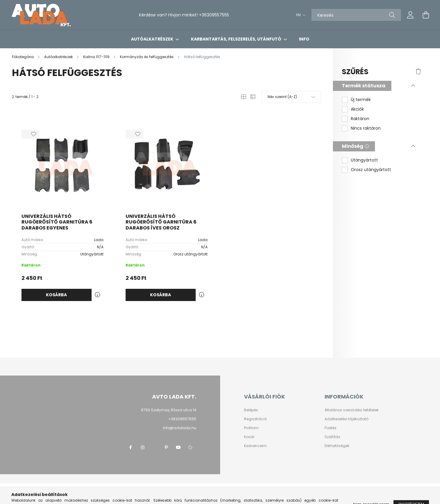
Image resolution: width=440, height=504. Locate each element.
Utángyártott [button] (364, 160)
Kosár (249, 437)
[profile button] (410, 15)
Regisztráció (255, 419)
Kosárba (56, 295)
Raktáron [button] (360, 119)
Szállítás (332, 437)
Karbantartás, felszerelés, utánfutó (237, 39)
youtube (178, 447)
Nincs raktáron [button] (366, 128)
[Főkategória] (23, 57)
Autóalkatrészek (153, 39)
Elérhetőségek (337, 446)
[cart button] (426, 15)
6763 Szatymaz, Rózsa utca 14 (169, 410)
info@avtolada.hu (180, 428)
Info (304, 39)
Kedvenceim (255, 446)
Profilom (251, 428)
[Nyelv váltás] (299, 15)
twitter (155, 447)
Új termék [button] (361, 100)
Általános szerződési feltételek (352, 410)
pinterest (166, 447)
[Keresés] (356, 15)
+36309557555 (214, 15)
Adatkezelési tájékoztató (346, 419)
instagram (143, 447)
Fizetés (331, 428)
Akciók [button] (357, 109)
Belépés (251, 410)
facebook (131, 447)
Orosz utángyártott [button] (371, 170)
